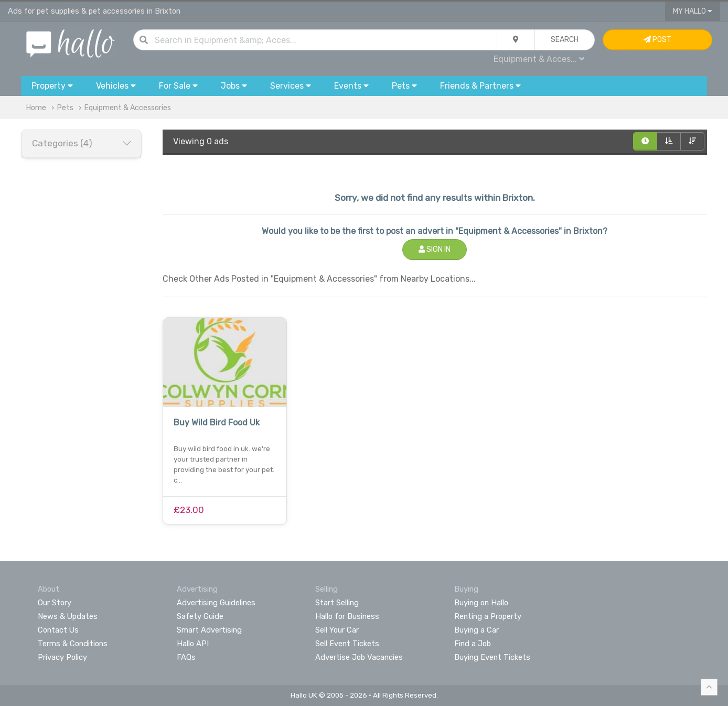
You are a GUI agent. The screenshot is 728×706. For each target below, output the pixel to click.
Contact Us (58, 630)
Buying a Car (477, 630)
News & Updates (68, 616)
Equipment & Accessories (128, 108)
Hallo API (193, 644)
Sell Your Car (337, 630)
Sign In (435, 249)
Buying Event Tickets (492, 657)
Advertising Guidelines (216, 603)
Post (657, 40)
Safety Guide (200, 616)
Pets (65, 108)
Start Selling (337, 603)
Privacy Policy (62, 657)
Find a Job (473, 644)
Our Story (55, 603)
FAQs (186, 657)
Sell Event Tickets (347, 644)
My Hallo (693, 11)
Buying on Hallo (481, 603)
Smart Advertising (209, 630)
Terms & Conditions (73, 644)
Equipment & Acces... (539, 59)
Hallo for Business (347, 616)
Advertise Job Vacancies (359, 657)
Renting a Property (488, 616)
